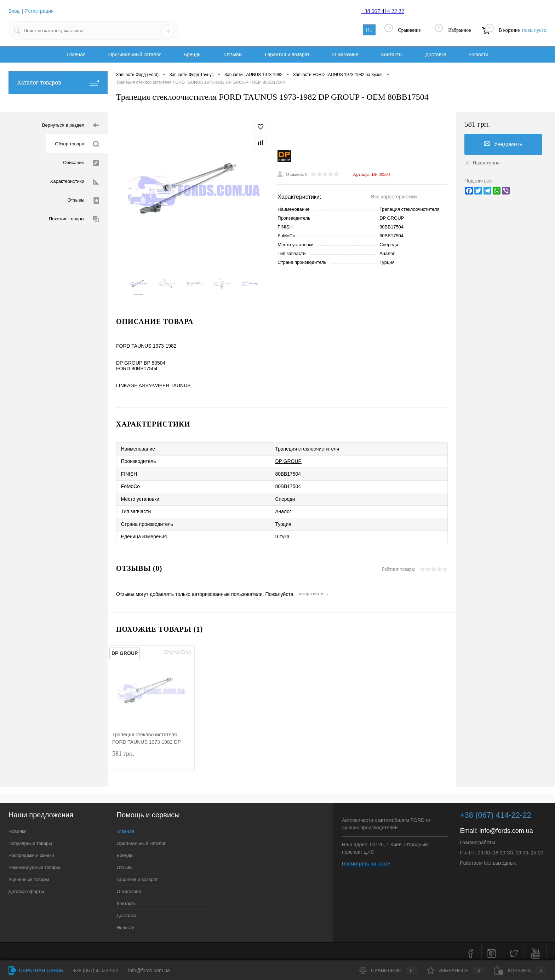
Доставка (436, 54)
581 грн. (151, 756)
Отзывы (233, 54)
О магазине (345, 54)
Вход (14, 11)
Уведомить (503, 144)
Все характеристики (394, 197)
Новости (479, 54)
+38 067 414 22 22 (383, 11)
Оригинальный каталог (135, 54)
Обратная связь (36, 970)
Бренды (193, 54)
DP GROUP (392, 218)
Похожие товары (74, 219)
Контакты (392, 54)
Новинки (18, 828)
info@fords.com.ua (506, 827)
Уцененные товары (29, 876)
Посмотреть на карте (366, 860)
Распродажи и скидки (31, 852)
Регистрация (40, 11)
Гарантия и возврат (287, 54)
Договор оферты (26, 888)
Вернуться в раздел (71, 125)
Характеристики (75, 182)
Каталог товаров (58, 83)
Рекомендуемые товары (34, 864)
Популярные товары (30, 840)
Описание (81, 163)
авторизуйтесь (313, 590)
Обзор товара (77, 144)
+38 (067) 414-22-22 (96, 970)
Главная (76, 54)
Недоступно (482, 163)
